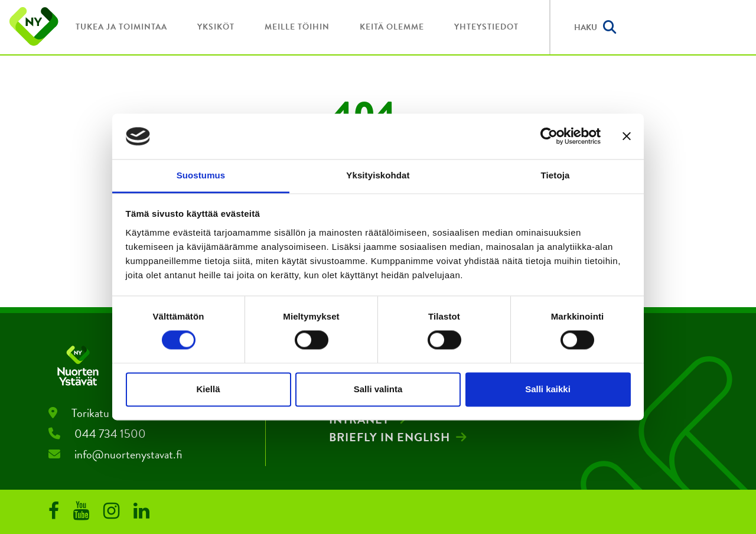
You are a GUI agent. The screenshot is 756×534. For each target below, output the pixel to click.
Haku (595, 27)
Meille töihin (297, 27)
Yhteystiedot (486, 27)
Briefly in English (390, 437)
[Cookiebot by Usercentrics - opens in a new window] (549, 136)
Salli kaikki (548, 389)
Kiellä (208, 389)
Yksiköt (216, 27)
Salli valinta (378, 389)
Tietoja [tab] (555, 175)
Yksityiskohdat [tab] (378, 175)
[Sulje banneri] (627, 136)
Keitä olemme (392, 27)
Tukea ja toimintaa (121, 27)
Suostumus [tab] (201, 175)
